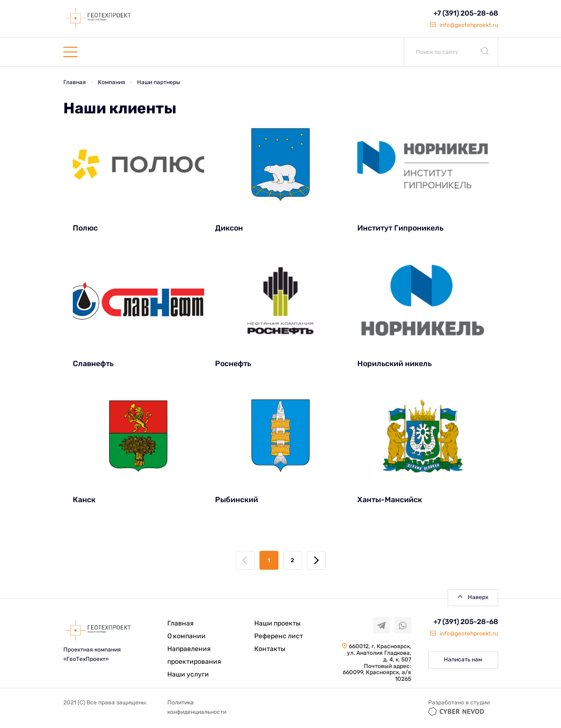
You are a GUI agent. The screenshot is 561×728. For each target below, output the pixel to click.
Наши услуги (188, 674)
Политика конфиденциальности (197, 707)
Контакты (270, 649)
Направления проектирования (194, 655)
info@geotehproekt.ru (464, 25)
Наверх (478, 597)
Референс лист (279, 636)
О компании (186, 636)
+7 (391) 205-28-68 (466, 13)
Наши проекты (277, 623)
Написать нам (463, 659)
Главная (181, 623)
